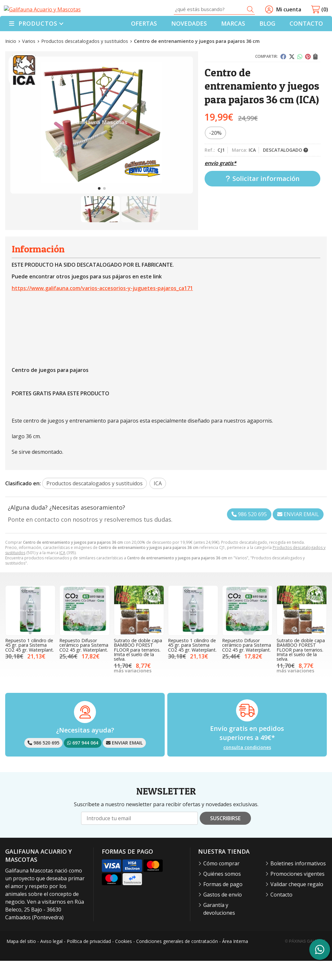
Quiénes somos (222, 893)
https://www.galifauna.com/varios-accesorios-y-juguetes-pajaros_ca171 (102, 308)
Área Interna (235, 961)
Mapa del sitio (21, 961)
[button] (99, 208)
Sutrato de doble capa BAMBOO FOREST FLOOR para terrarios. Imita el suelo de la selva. (138, 669)
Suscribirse (225, 838)
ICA (62, 572)
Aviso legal (51, 961)
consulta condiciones (247, 767)
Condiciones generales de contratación (177, 961)
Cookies (124, 961)
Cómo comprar (221, 883)
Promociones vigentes (297, 893)
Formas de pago (223, 904)
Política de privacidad (89, 961)
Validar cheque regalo (297, 904)
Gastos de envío (223, 914)
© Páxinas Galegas (305, 961)
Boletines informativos (298, 883)
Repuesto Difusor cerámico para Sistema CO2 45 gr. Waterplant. (84, 664)
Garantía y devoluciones (219, 928)
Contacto (281, 914)
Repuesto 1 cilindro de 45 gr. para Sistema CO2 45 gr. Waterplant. (30, 664)
